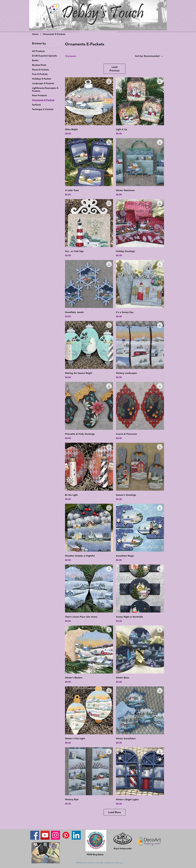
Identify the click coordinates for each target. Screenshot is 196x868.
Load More (114, 812)
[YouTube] (45, 835)
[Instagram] (55, 835)
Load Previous (114, 69)
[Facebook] (35, 835)
